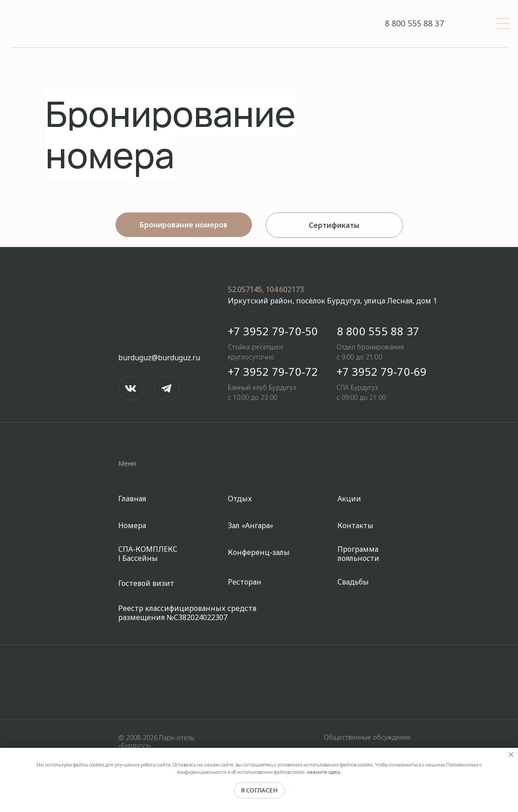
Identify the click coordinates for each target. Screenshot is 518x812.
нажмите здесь (323, 772)
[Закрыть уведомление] (511, 755)
